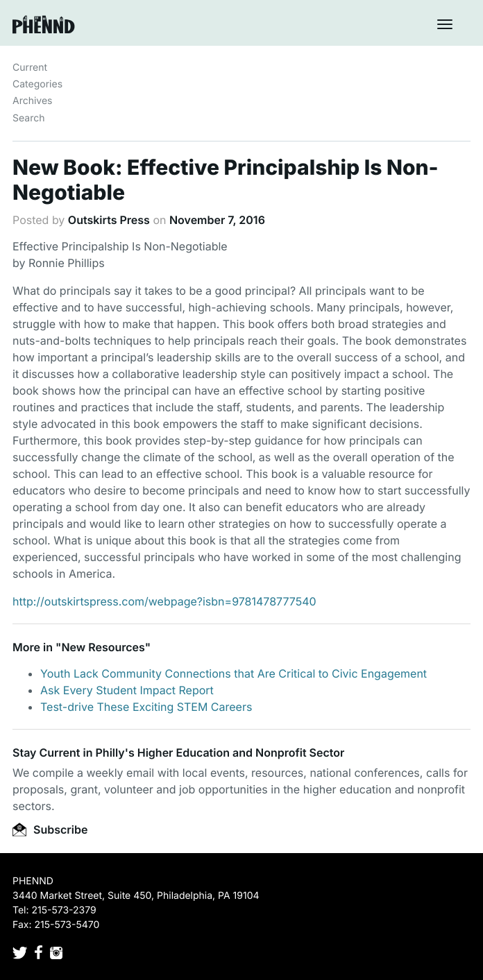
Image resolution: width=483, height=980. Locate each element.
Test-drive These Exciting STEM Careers (146, 707)
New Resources (103, 647)
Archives (33, 101)
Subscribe (50, 829)
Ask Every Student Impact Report (127, 690)
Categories (37, 84)
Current (30, 68)
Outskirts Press (109, 220)
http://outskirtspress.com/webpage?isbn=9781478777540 (164, 601)
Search (28, 118)
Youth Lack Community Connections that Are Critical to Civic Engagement (234, 673)
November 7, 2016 (217, 220)
